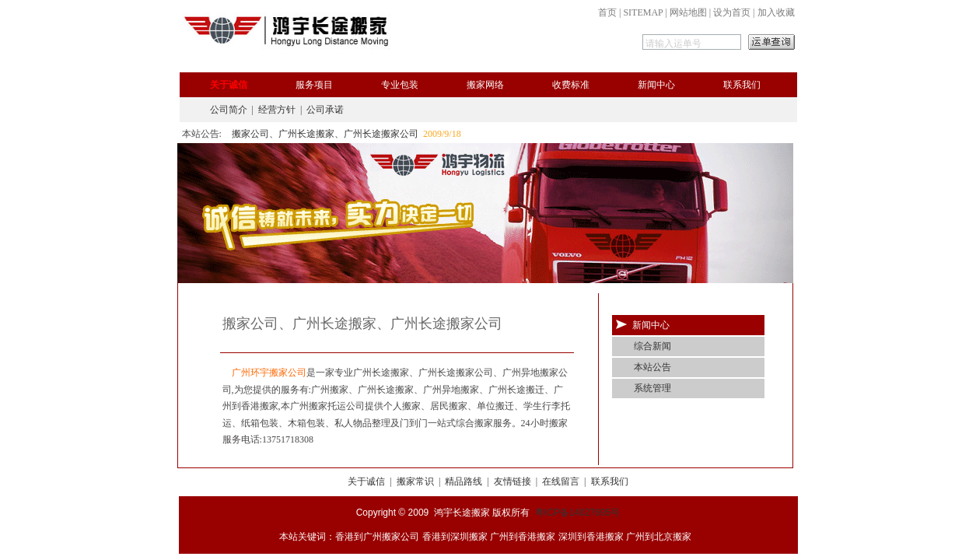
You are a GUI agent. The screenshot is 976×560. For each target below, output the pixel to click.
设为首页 (732, 12)
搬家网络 (485, 85)
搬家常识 (415, 481)
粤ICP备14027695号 (577, 513)
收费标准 (571, 85)
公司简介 (229, 110)
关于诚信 (229, 85)
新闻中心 (656, 85)
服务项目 (314, 85)
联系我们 (742, 85)
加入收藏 (776, 12)
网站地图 (688, 12)
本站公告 (652, 367)
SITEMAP (643, 12)
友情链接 (512, 481)
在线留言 (561, 481)
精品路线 (464, 481)
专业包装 (400, 85)
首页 (607, 12)
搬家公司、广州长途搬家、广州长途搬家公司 (325, 134)
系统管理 (652, 388)
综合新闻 (652, 346)
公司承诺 (325, 110)
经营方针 (277, 110)
